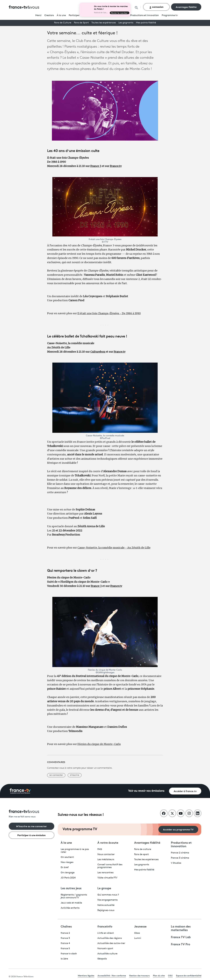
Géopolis (102, 959)
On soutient (67, 857)
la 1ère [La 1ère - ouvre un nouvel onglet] (64, 959)
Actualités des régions (110, 938)
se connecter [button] (56, 775)
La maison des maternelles (181, 928)
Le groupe (104, 888)
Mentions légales (86, 975)
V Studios (176, 863)
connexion (156, 7)
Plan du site (159, 975)
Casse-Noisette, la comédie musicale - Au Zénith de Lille (114, 548)
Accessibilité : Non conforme (112, 975)
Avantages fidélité (186, 7)
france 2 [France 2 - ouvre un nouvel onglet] (65, 933)
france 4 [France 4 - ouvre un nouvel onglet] (65, 943)
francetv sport (105, 949)
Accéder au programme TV (178, 829)
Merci (38, 15)
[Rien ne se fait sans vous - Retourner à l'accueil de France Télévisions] (32, 814)
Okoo (137, 933)
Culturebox (98, 352)
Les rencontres (105, 873)
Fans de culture (143, 849)
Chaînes (66, 926)
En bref (65, 867)
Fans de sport (141, 854)
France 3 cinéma (180, 858)
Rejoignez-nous (106, 910)
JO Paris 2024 (68, 878)
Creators (49, 15)
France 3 (96, 166)
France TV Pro (181, 944)
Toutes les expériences (104, 23)
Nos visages (67, 862)
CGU (170, 975)
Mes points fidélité (146, 23)
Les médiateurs (106, 860)
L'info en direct (106, 933)
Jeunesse (140, 926)
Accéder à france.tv (185, 791)
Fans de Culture (63, 23)
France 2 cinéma (180, 853)
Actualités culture (107, 954)
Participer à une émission (32, 835)
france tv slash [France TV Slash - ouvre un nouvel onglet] (69, 954)
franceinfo (105, 926)
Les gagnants (126, 23)
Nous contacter (106, 854)
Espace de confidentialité (189, 975)
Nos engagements (107, 900)
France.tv (116, 166)
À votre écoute (108, 842)
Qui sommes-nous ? (108, 895)
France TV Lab (181, 937)
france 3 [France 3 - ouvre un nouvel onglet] (65, 938)
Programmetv (170, 15)
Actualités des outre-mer (111, 943)
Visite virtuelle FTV (107, 878)
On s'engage (68, 873)
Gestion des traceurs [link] (139, 975)
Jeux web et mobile (71, 903)
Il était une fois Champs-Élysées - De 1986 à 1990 (109, 313)
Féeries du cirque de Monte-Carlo (99, 744)
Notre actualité (106, 905)
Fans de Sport (81, 23)
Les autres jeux (71, 888)
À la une (61, 15)
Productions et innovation (145, 15)
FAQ (100, 849)
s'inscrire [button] (75, 775)
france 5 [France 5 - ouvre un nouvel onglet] (65, 949)
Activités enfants (70, 908)
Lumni (138, 938)
